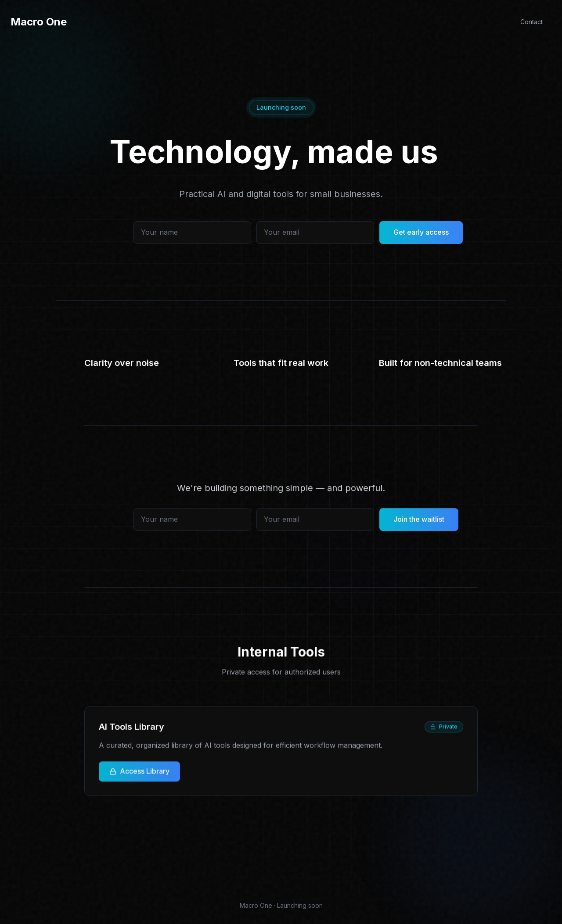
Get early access (421, 238)
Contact (531, 22)
